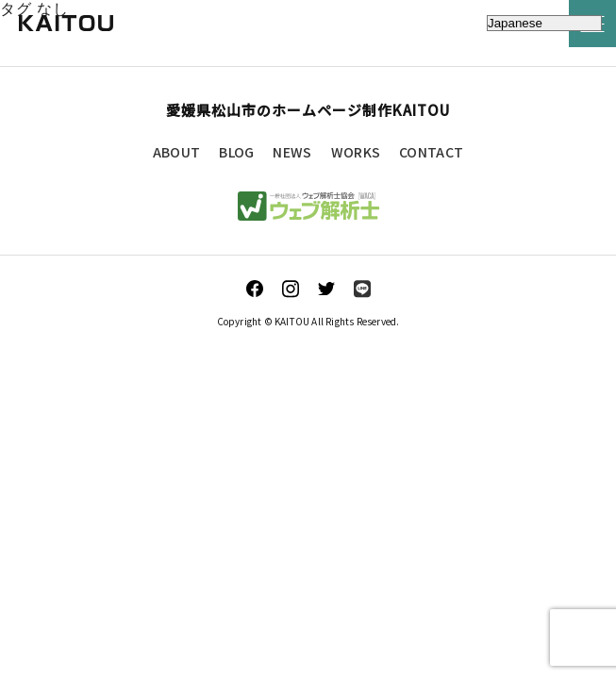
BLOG (236, 152)
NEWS (292, 152)
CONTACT (431, 152)
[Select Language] (544, 23)
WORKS (356, 152)
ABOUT (177, 152)
